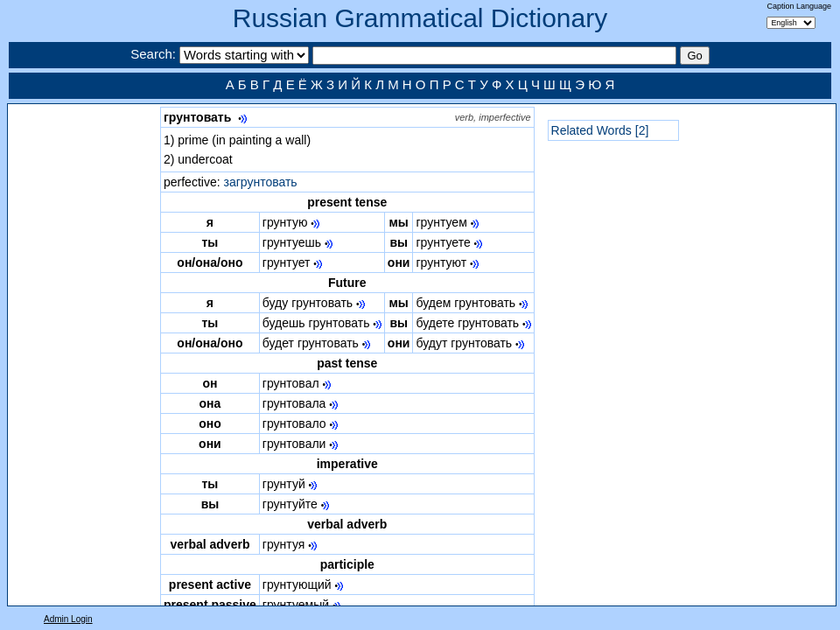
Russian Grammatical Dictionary (420, 18)
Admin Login (68, 619)
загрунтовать (260, 182)
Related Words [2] (600, 130)
